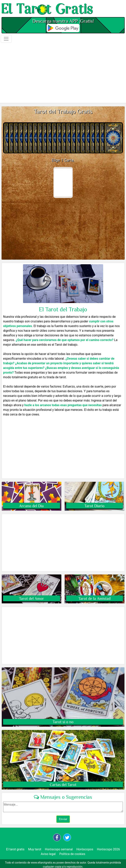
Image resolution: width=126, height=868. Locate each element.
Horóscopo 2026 (108, 849)
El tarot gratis (15, 849)
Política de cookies (72, 854)
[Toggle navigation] (6, 39)
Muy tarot (35, 849)
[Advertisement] (63, 73)
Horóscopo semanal (59, 849)
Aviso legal (48, 854)
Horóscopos (85, 849)
